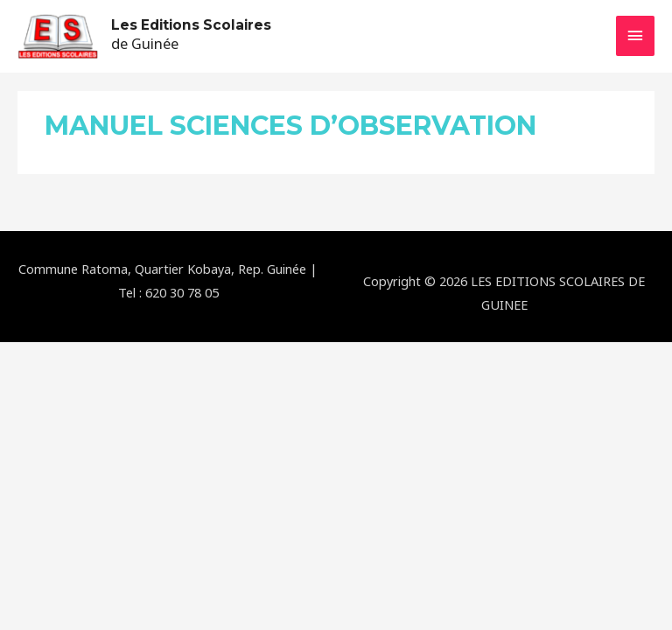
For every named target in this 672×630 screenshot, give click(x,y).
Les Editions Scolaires (191, 25)
